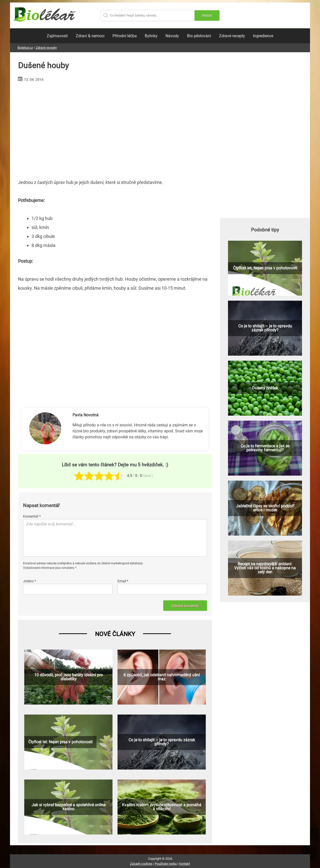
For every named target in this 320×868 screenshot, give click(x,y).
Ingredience (263, 36)
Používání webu (166, 864)
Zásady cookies (141, 864)
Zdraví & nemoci (90, 36)
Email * (123, 581)
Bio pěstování (199, 36)
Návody (172, 36)
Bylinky (151, 36)
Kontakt (184, 864)
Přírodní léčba (125, 36)
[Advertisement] (115, 128)
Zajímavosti (57, 36)
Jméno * (29, 581)
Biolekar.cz (25, 48)
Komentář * (32, 516)
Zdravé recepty (232, 36)
